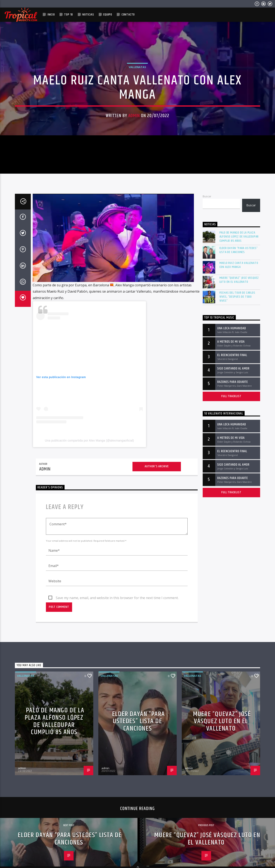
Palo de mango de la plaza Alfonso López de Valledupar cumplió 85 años (239, 332)
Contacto (128, 15)
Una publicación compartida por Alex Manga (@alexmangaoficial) (89, 536)
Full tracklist (231, 491)
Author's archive (157, 562)
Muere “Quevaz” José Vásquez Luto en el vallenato (239, 375)
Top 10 (69, 15)
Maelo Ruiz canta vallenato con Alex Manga (239, 360)
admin (134, 159)
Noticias (88, 15)
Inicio (51, 15)
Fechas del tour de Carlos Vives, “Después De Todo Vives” (237, 392)
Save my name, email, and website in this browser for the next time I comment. (117, 693)
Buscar (207, 292)
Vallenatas (137, 110)
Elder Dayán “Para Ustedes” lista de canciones (239, 345)
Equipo (108, 15)
